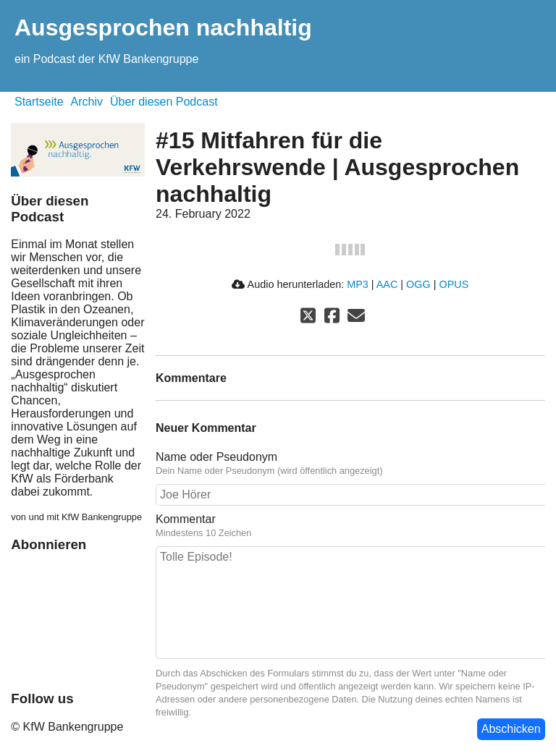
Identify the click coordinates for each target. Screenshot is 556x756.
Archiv (87, 102)
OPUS (454, 284)
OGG (418, 284)
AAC (387, 284)
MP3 (358, 284)
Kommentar (186, 519)
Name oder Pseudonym (216, 457)
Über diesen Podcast (164, 102)
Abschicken (511, 729)
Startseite (39, 102)
